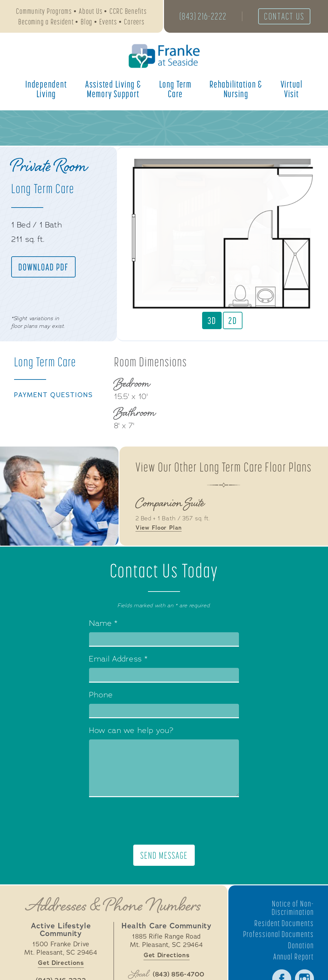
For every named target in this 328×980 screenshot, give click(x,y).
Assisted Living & (113, 89)
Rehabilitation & (236, 89)
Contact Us (286, 17)
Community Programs (44, 11)
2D (233, 320)
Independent (46, 89)
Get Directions (61, 963)
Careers (134, 22)
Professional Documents (295, 939)
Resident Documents (284, 924)
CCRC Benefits (128, 11)
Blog (87, 22)
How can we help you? (131, 731)
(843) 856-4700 (179, 975)
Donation (301, 954)
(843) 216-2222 (204, 17)
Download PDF (44, 267)
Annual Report (293, 965)
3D (212, 320)
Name (103, 624)
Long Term (175, 89)
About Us (91, 11)
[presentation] (164, 821)
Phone (101, 695)
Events (108, 22)
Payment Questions (54, 396)
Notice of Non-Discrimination (292, 908)
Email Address (118, 660)
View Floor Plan (159, 529)
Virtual (292, 89)
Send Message (164, 856)
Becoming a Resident (46, 22)
